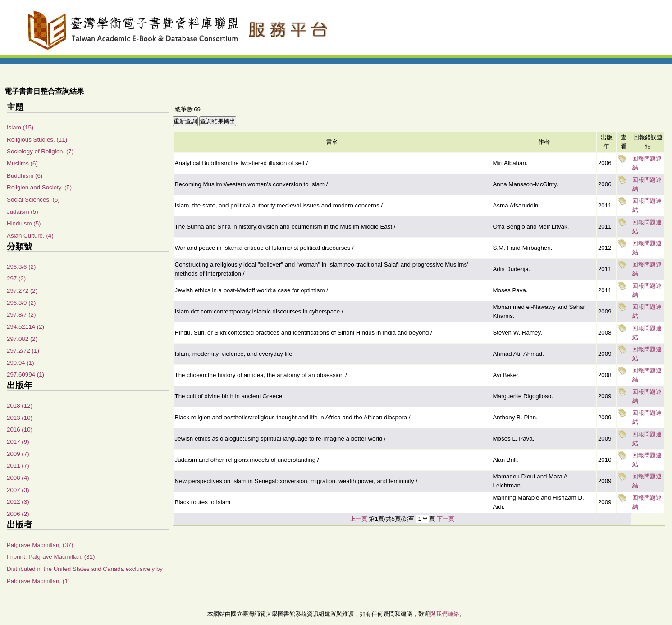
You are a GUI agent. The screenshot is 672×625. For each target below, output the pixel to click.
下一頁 (446, 519)
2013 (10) (20, 418)
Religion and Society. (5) (39, 187)
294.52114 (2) (25, 327)
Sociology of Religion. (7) (40, 151)
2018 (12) (20, 406)
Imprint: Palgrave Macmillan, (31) (51, 557)
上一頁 (359, 519)
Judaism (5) (23, 212)
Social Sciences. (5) (33, 200)
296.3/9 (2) (21, 303)
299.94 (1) (21, 363)
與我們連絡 (445, 614)
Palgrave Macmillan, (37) (40, 545)
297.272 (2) (22, 291)
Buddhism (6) (25, 176)
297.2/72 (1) (23, 351)
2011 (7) (18, 466)
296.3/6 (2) (21, 267)
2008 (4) (18, 478)
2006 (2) (18, 514)
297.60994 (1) (25, 375)
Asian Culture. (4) (30, 236)
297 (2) (16, 278)
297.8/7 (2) (21, 315)
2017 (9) (18, 442)
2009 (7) (18, 454)
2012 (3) (18, 502)
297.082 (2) (22, 339)
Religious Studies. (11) (37, 140)
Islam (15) (20, 127)
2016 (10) (20, 430)
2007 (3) (18, 490)
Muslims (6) (22, 163)
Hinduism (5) (24, 223)
